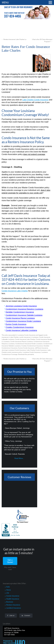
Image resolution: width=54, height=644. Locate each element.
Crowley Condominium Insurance (32, 346)
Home (9, 590)
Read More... (19, 458)
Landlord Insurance (14, 608)
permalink (31, 354)
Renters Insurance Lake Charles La (14, 39)
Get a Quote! (10, 561)
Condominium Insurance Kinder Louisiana (29, 344)
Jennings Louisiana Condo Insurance (14, 350)
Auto (8, 587)
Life (8, 593)
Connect (26, 616)
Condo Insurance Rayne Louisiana (22, 342)
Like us (11, 616)
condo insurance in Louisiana (29, 337)
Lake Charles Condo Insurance (37, 350)
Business (10, 602)
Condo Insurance (13, 596)
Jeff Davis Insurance (41, 348)
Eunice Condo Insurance (26, 348)
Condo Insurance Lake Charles (25, 339)
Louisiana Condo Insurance (26, 335)
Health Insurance (13, 599)
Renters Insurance (13, 605)
